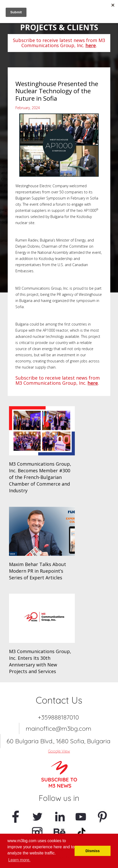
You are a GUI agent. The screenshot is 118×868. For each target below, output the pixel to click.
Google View (59, 751)
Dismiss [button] (93, 851)
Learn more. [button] (19, 860)
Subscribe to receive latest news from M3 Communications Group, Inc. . (59, 43)
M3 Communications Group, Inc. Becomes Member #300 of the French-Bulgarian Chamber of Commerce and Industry (40, 477)
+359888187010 (58, 717)
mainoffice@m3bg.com (58, 728)
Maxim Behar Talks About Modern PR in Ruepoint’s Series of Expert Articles (38, 571)
